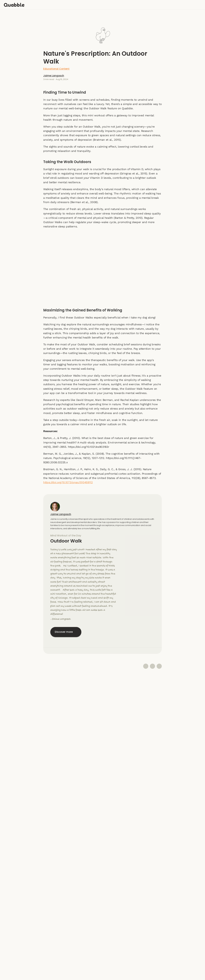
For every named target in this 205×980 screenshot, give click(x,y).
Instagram (103, 949)
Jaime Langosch (104, 77)
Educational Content (102, 69)
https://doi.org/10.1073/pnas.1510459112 (68, 484)
